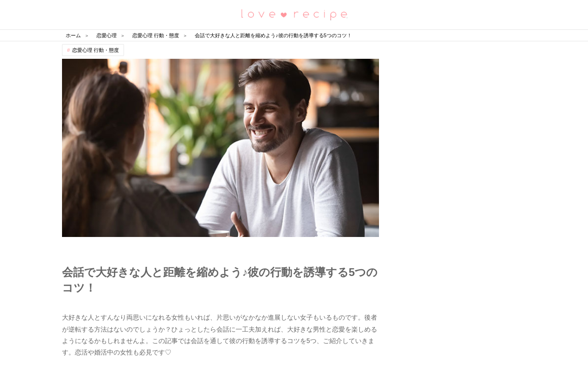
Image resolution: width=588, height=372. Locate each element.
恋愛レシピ (294, 14)
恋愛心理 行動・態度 (96, 50)
